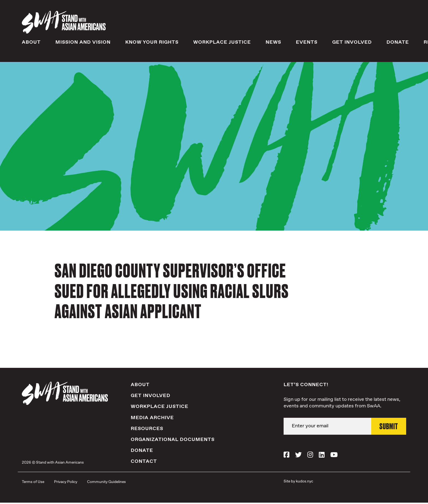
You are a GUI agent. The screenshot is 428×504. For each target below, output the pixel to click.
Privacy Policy (66, 483)
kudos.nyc (304, 482)
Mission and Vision (83, 43)
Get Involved (352, 43)
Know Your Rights (152, 43)
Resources (147, 430)
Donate (398, 43)
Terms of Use (33, 483)
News (273, 43)
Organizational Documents (173, 441)
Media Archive (152, 419)
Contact (144, 463)
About (31, 43)
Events (307, 43)
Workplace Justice (222, 43)
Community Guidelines (106, 483)
